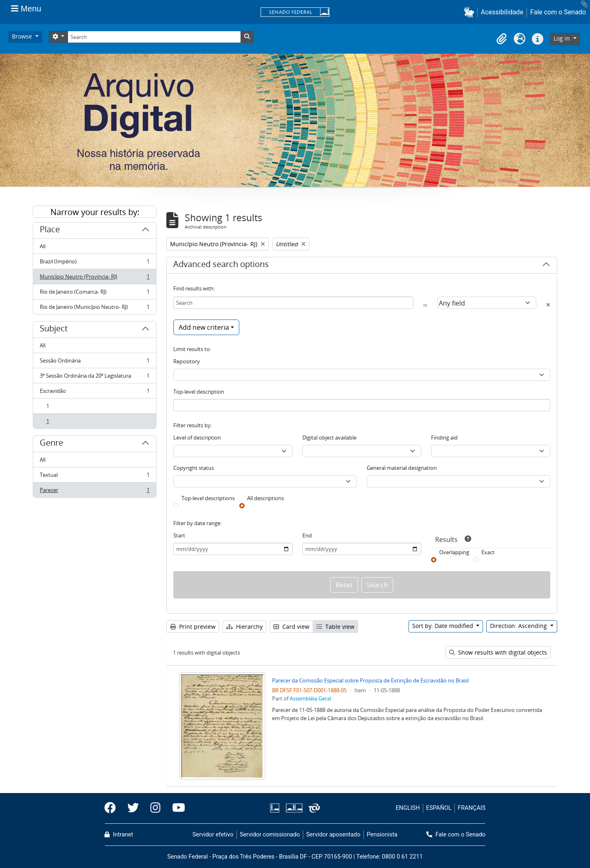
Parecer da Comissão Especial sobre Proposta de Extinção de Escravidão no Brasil (370, 680)
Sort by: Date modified (444, 626)
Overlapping (454, 552)
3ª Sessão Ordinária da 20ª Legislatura (94, 377)
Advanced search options (221, 265)
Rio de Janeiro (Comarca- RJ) (94, 293)
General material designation (402, 468)
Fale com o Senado (558, 12)
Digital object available (329, 437)
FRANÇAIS (472, 808)
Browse (23, 36)
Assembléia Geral (310, 698)
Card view (291, 627)
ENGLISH (408, 808)
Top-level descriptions (208, 498)
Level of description (197, 437)
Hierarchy (244, 627)
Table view (335, 627)
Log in (563, 38)
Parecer (94, 492)
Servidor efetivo (213, 835)
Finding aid (444, 437)
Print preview (193, 627)
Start (179, 535)
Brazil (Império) (94, 263)
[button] (471, 12)
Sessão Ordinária (94, 362)
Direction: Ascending (519, 626)
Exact (488, 552)
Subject (54, 330)
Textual (94, 477)
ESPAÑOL (439, 808)
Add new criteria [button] (204, 327)
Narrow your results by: (95, 212)
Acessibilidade (502, 12)
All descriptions (265, 498)
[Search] (154, 37)
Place (50, 231)
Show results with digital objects (498, 652)
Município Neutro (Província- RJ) (94, 278)
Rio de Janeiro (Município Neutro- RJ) (94, 308)
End (307, 535)
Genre (51, 444)
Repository (187, 361)
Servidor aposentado (333, 835)
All (43, 246)
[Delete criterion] (548, 305)
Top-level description (199, 392)
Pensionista (382, 835)
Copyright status (194, 468)
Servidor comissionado (270, 835)
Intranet (119, 835)
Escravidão (94, 393)
